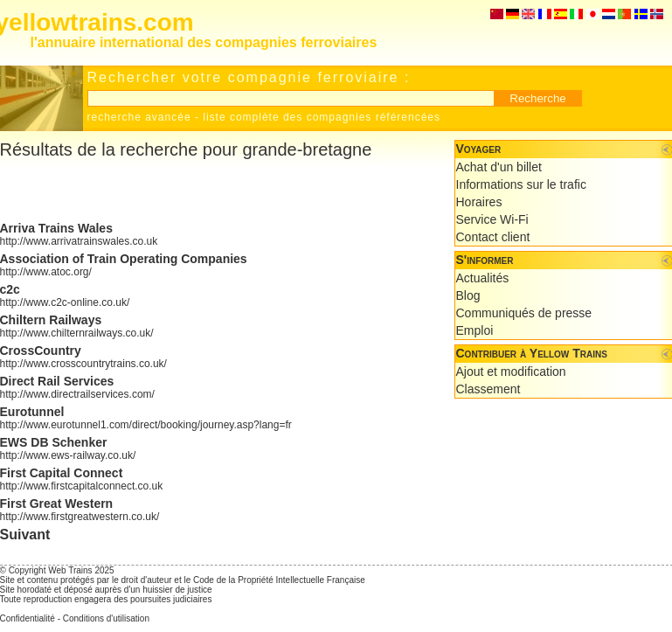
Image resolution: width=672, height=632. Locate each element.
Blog (468, 295)
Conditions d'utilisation (106, 618)
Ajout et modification (511, 372)
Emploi (475, 330)
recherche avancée (139, 117)
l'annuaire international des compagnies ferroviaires (204, 42)
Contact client (493, 237)
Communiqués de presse (524, 313)
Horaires (479, 202)
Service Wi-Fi (492, 219)
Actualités (483, 278)
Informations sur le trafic (521, 184)
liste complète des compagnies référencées (322, 117)
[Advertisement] (340, 554)
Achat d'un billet (499, 167)
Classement (488, 389)
